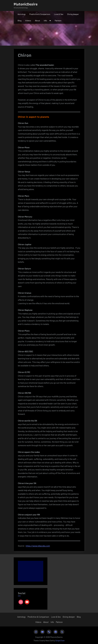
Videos (28, 21)
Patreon (58, 21)
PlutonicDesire (26, 4)
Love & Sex (59, 14)
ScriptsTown (60, 641)
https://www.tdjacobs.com (38, 546)
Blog (19, 21)
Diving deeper (73, 14)
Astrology (22, 14)
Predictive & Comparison (40, 14)
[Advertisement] (31, 571)
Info (45, 21)
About (37, 21)
